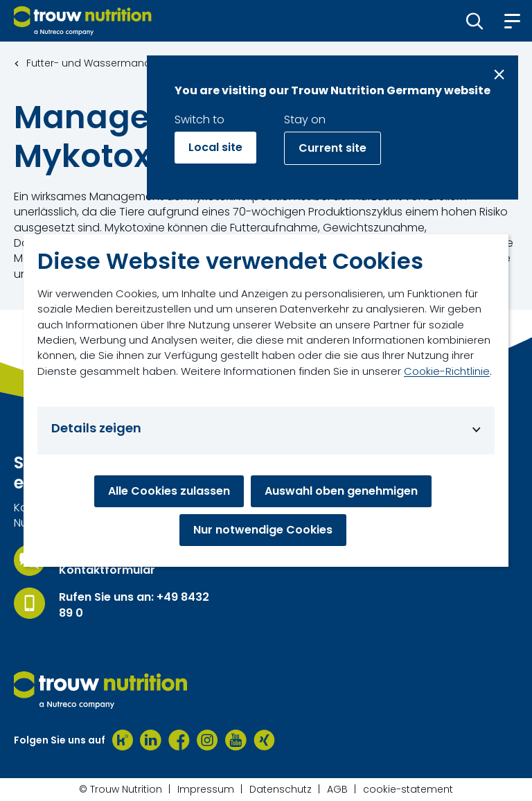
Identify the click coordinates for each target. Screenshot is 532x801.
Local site (215, 147)
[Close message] (499, 74)
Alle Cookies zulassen (169, 491)
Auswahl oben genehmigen (341, 491)
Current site (332, 148)
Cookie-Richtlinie (447, 371)
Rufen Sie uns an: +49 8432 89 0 (134, 605)
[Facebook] (179, 740)
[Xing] (264, 740)
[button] (475, 21)
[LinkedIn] (151, 740)
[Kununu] (123, 740)
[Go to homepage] (83, 21)
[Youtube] (236, 740)
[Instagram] (207, 740)
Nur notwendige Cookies (263, 530)
